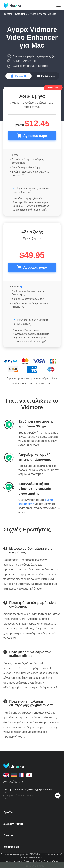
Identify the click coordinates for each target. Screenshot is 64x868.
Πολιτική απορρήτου (47, 861)
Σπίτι (9, 14)
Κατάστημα (21, 14)
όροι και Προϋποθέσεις (19, 861)
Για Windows (48, 76)
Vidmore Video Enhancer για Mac (32, 37)
